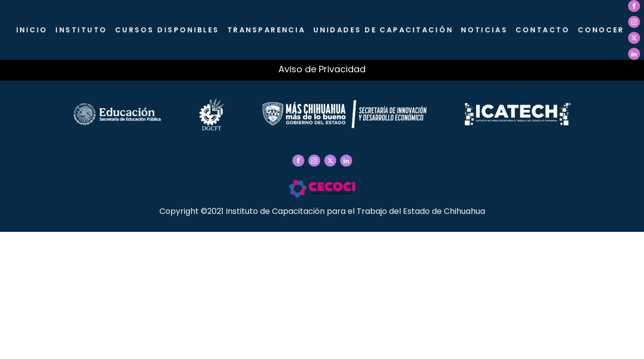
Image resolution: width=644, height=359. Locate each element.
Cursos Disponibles (169, 30)
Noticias (485, 30)
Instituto (84, 30)
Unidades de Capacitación (384, 30)
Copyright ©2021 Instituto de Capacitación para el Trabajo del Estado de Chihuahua (322, 211)
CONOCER (601, 30)
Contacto (543, 30)
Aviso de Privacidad (322, 69)
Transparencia (268, 30)
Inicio (35, 30)
